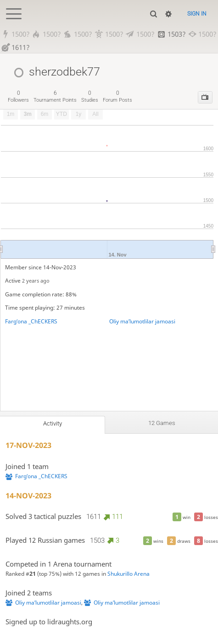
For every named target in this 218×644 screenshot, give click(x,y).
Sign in (197, 14)
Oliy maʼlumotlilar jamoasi (142, 321)
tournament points (55, 97)
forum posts (117, 97)
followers (18, 97)
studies (90, 97)
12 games (162, 423)
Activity (53, 423)
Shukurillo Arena (129, 574)
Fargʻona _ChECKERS (31, 321)
